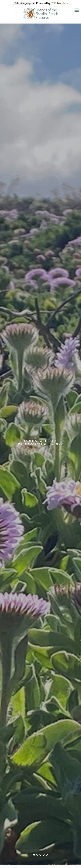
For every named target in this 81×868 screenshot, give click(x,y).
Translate (59, 3)
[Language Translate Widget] (24, 3)
